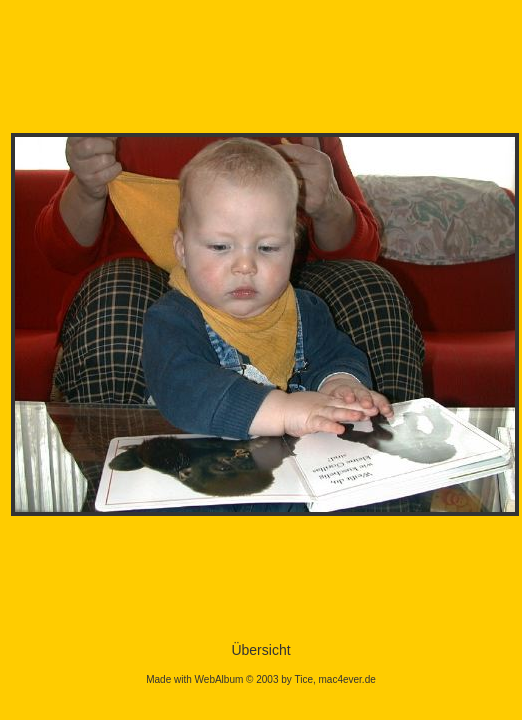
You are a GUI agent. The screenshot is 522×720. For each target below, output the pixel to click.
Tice (303, 679)
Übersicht (260, 650)
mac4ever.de (347, 679)
